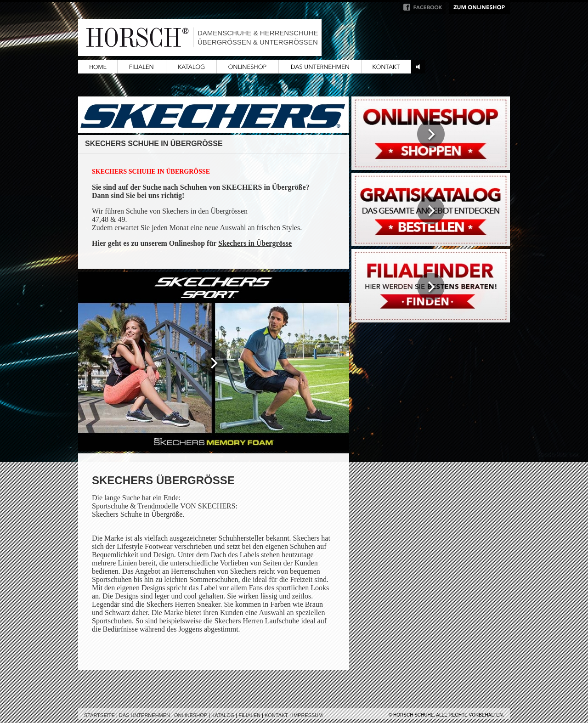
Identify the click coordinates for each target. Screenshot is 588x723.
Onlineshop (191, 715)
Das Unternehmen (144, 715)
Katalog (223, 715)
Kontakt (276, 715)
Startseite (99, 715)
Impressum (308, 715)
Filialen (249, 715)
